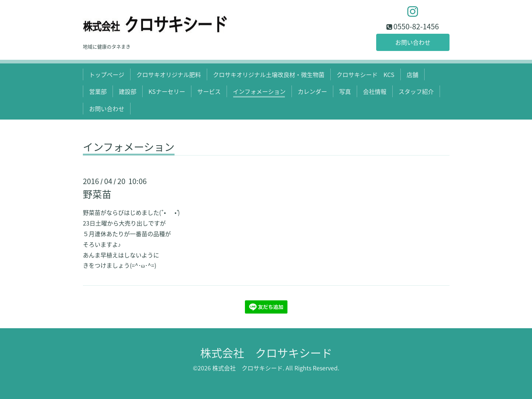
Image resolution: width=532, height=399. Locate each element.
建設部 (128, 91)
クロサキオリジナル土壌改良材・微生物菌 (269, 74)
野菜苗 (97, 194)
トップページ (107, 74)
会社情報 (375, 91)
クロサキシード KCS (366, 74)
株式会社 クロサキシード (266, 353)
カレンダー (312, 91)
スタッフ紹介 (416, 91)
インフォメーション (259, 91)
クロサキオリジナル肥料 (169, 74)
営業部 (98, 91)
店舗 (412, 74)
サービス (209, 91)
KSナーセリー (167, 91)
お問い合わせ (413, 42)
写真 (345, 91)
